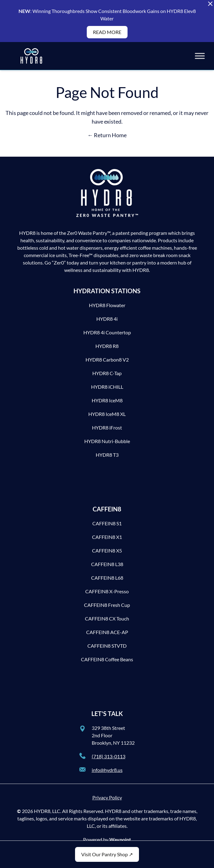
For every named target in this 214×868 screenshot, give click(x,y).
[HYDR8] (31, 56)
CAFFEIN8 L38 (107, 564)
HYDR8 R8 (107, 346)
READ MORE (107, 32)
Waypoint (120, 839)
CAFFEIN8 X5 (107, 550)
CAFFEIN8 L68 (107, 578)
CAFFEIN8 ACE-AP (107, 632)
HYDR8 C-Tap (107, 373)
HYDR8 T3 (107, 455)
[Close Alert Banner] (210, 4)
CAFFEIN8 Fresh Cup (107, 605)
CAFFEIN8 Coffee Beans (107, 659)
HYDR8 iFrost (107, 428)
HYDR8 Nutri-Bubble (107, 441)
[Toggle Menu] (200, 56)
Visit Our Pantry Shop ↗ (107, 854)
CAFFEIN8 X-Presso (107, 591)
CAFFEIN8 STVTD (107, 646)
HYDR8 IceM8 (107, 400)
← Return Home (107, 135)
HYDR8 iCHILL (107, 387)
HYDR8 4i (107, 319)
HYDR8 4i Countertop (107, 332)
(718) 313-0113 (109, 756)
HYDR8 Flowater (107, 305)
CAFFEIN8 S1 (107, 523)
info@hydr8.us (107, 770)
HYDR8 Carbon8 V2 (107, 360)
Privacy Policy (107, 797)
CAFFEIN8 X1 (107, 537)
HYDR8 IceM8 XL (107, 414)
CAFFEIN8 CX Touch (107, 618)
